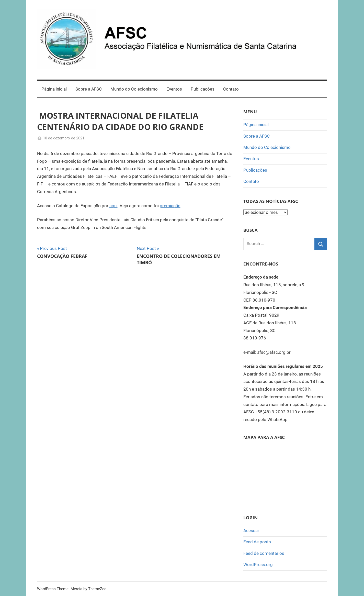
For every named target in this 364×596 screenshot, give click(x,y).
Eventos (174, 89)
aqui (113, 206)
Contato (231, 89)
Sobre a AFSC (89, 89)
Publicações (203, 89)
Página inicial (54, 89)
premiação (170, 206)
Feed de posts (257, 542)
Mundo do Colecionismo (134, 89)
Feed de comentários (264, 553)
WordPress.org (258, 565)
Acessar (251, 531)
